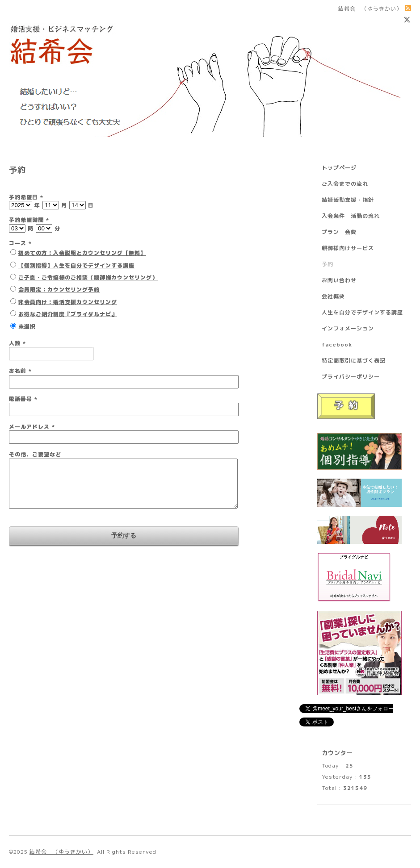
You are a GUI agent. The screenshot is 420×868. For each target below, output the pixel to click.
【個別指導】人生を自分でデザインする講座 (76, 265)
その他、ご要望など (35, 454)
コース (20, 243)
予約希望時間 (29, 220)
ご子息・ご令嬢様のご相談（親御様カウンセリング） (88, 278)
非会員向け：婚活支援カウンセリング (68, 302)
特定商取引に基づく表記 (354, 361)
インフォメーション (348, 328)
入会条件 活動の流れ (351, 216)
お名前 (20, 371)
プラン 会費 (339, 232)
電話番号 (23, 399)
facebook (337, 344)
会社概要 (333, 296)
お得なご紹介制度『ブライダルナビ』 (68, 314)
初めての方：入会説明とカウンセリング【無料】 (82, 253)
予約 (328, 264)
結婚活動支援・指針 (348, 200)
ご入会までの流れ (345, 184)
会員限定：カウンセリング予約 (59, 290)
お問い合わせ (339, 280)
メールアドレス (32, 427)
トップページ (339, 168)
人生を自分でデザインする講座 (362, 312)
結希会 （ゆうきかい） (61, 852)
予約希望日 (26, 197)
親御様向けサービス (348, 248)
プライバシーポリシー (351, 377)
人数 (17, 343)
